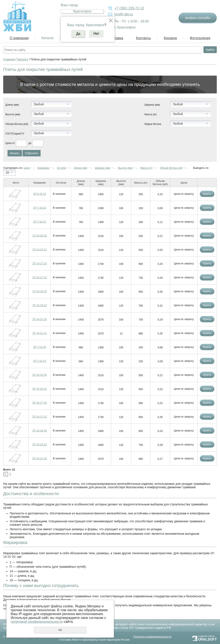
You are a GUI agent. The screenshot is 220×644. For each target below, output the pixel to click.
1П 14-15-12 (40, 250)
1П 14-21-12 (40, 333)
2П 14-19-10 (40, 431)
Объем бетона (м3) (17, 124)
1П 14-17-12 (40, 277)
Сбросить (32, 153)
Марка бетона (153, 124)
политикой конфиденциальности (37, 622)
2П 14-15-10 (40, 375)
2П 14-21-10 (40, 458)
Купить (207, 194)
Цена (8, 143)
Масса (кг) (151, 114)
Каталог (48, 38)
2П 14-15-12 (40, 389)
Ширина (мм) (152, 105)
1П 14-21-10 (40, 319)
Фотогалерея (200, 38)
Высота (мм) (13, 114)
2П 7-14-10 (40, 347)
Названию (43, 168)
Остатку (62, 168)
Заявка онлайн (198, 18)
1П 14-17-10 (40, 264)
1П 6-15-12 (40, 194)
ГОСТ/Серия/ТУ (15, 134)
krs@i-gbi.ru (124, 14)
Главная (9, 59)
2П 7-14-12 (40, 361)
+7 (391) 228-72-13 (129, 8)
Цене (27, 168)
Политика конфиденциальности (152, 637)
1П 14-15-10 (40, 236)
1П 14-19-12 (40, 305)
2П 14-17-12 (40, 417)
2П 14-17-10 (40, 403)
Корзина (170, 38)
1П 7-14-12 (40, 222)
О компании (19, 38)
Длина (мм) (12, 105)
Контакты (143, 38)
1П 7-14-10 (40, 208)
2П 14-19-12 (40, 445)
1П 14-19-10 (40, 291)
